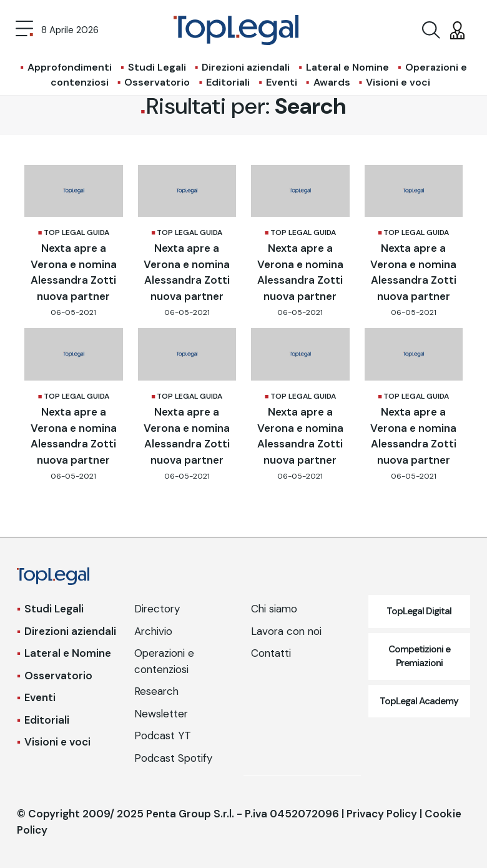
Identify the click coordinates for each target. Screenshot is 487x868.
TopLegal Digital (419, 611)
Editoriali (228, 82)
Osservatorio (157, 82)
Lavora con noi (286, 631)
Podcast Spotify (173, 758)
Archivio (153, 631)
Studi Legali (157, 67)
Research (156, 691)
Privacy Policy (382, 814)
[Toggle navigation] (24, 30)
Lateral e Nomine (347, 67)
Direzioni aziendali (246, 67)
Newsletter (161, 714)
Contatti (271, 653)
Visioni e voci (398, 82)
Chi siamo (274, 609)
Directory (157, 609)
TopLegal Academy (419, 701)
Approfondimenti (70, 67)
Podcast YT (163, 736)
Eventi (282, 82)
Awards (332, 82)
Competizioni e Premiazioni (419, 656)
